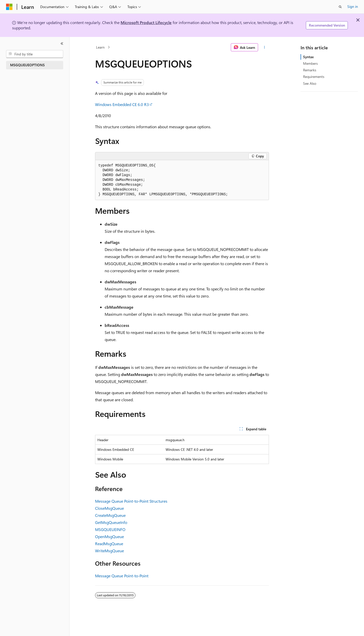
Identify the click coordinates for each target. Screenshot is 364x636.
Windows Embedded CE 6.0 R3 (122, 104)
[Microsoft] (9, 7)
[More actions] (265, 47)
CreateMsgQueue (110, 515)
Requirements (314, 77)
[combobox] (35, 54)
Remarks (310, 70)
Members (310, 63)
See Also (310, 83)
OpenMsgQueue (109, 536)
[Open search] (340, 7)
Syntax (308, 57)
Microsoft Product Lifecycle (146, 22)
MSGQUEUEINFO (110, 529)
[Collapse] (62, 44)
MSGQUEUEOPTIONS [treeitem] (27, 65)
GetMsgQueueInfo (111, 522)
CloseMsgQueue (109, 508)
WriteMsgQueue (109, 551)
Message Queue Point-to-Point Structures (131, 501)
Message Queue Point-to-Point (122, 576)
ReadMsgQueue (109, 544)
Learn (100, 47)
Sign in (353, 6)
